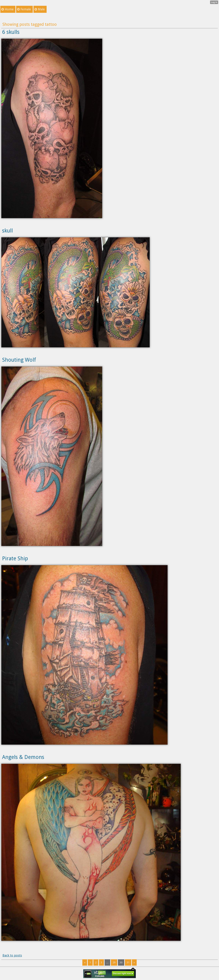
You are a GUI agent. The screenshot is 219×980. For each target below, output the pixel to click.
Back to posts (12, 955)
